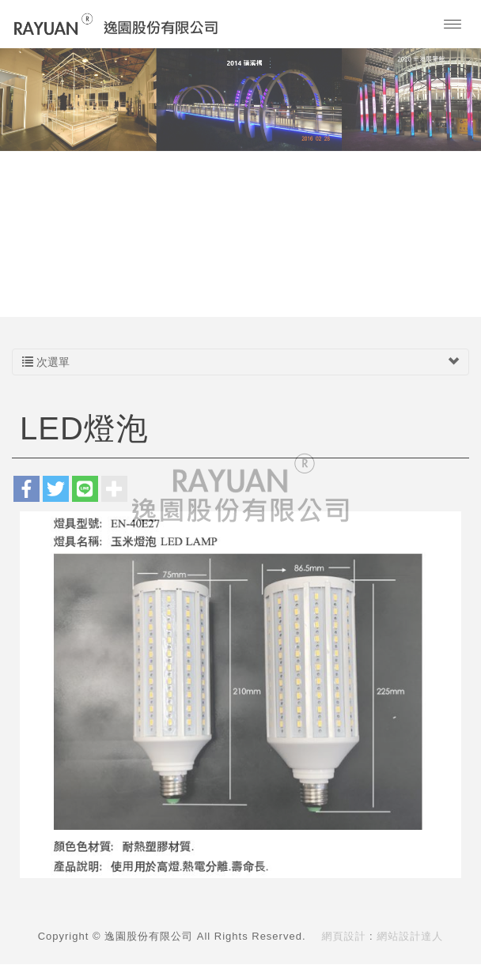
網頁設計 (344, 936)
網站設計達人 (410, 936)
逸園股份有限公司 (116, 24)
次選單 (240, 362)
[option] (240, 99)
